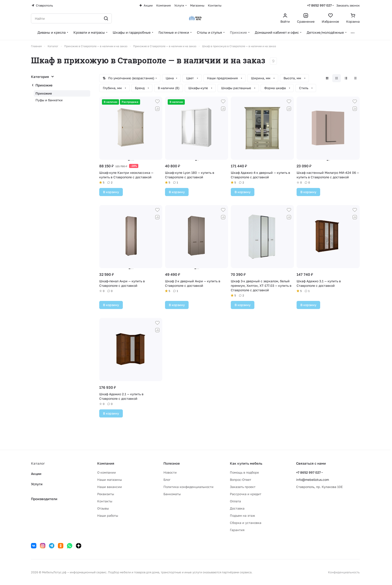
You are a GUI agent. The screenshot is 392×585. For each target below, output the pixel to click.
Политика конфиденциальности (188, 487)
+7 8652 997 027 (319, 5)
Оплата (235, 501)
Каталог (38, 463)
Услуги (37, 484)
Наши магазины (110, 480)
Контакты (105, 501)
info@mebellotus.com (313, 480)
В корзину (111, 192)
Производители (44, 499)
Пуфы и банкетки (49, 100)
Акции (36, 474)
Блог (167, 480)
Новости (170, 472)
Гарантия (237, 530)
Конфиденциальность (344, 572)
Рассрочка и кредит (246, 494)
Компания (106, 463)
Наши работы (108, 515)
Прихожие (44, 85)
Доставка (237, 508)
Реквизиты (106, 494)
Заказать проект (243, 487)
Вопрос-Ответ (241, 480)
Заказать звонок (348, 5)
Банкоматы (172, 494)
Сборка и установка (246, 523)
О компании (107, 472)
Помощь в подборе (244, 472)
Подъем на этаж (242, 515)
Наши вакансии (110, 487)
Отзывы (103, 508)
